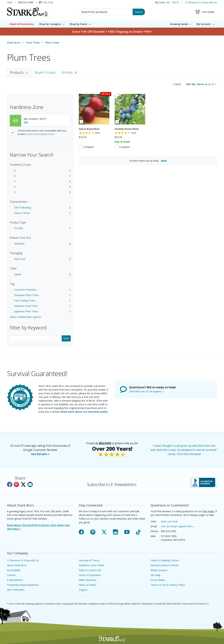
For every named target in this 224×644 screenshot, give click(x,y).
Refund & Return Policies (165, 565)
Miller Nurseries (88, 580)
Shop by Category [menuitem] (50, 24)
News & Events (87, 585)
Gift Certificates (16, 590)
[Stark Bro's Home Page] (27, 12)
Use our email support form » (178, 526)
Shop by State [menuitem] (78, 24)
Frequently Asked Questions (23, 585)
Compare (89, 147)
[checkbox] (40, 170)
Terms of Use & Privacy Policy (168, 585)
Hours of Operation (90, 575)
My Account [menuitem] (204, 24)
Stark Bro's (14, 43)
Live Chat (48, 2)
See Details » (40, 454)
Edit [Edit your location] (26, 122)
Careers (11, 575)
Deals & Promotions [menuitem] (22, 24)
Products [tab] (19, 72)
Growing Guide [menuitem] (179, 24)
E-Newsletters (15, 580)
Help (10, 2)
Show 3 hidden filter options (25, 317)
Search (139, 12)
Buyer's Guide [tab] (45, 72)
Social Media (158, 580)
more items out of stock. (148, 161)
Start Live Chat (169, 521)
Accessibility (14, 570)
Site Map (155, 575)
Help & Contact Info (90, 570)
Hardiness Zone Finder (92, 565)
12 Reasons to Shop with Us (201, 2)
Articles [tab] (70, 72)
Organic (83, 590)
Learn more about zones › (41, 134)
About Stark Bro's (17, 565)
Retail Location (159, 570)
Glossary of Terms (89, 560)
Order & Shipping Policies (165, 560)
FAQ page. (208, 511)
